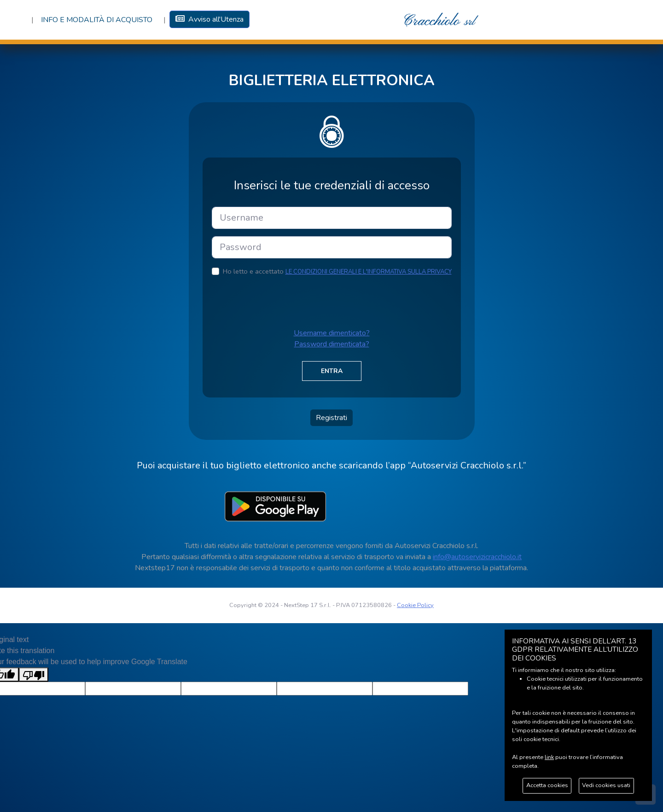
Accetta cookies (547, 785)
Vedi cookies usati (606, 785)
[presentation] (282, 302)
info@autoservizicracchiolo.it (477, 557)
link (549, 757)
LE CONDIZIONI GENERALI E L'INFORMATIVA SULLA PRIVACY (369, 272)
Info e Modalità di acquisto (97, 20)
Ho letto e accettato (337, 271)
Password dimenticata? (332, 344)
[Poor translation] (34, 675)
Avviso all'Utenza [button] (209, 19)
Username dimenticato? (332, 333)
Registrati (331, 418)
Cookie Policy (415, 605)
